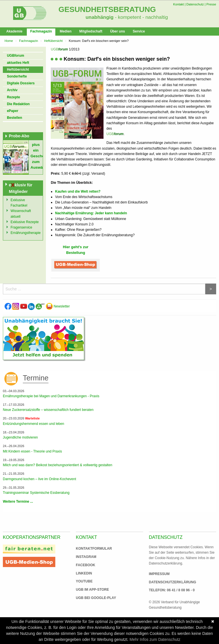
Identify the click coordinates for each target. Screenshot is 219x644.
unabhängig (100, 17)
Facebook (86, 565)
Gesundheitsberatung (107, 9)
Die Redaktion (18, 104)
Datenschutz (195, 4)
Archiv (12, 90)
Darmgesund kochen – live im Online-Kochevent (39, 479)
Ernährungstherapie (26, 233)
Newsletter (58, 306)
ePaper (13, 111)
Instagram (86, 557)
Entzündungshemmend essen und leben (34, 424)
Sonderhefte (17, 76)
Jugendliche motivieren (20, 437)
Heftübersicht (53, 41)
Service (139, 31)
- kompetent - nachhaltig (141, 17)
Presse (211, 4)
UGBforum (16, 56)
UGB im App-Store (90, 590)
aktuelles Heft (18, 63)
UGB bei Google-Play (90, 598)
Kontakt (178, 4)
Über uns (117, 31)
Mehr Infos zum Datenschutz (155, 639)
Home (9, 41)
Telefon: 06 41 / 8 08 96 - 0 (172, 590)
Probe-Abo (19, 136)
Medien (65, 31)
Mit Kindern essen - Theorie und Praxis (32, 451)
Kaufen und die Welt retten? (78, 191)
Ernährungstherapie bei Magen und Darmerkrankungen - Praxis (51, 396)
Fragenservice (21, 227)
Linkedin (84, 573)
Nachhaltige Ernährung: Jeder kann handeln (91, 213)
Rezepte (13, 97)
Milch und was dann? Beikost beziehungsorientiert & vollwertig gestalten (58, 465)
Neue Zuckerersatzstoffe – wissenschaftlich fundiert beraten (48, 410)
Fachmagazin (41, 31)
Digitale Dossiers (21, 83)
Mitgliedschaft (91, 31)
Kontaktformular (94, 549)
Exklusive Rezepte (25, 222)
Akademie (14, 31)
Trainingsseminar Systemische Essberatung (36, 493)
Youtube (84, 581)
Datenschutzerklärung (173, 582)
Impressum (159, 574)
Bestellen (14, 118)
